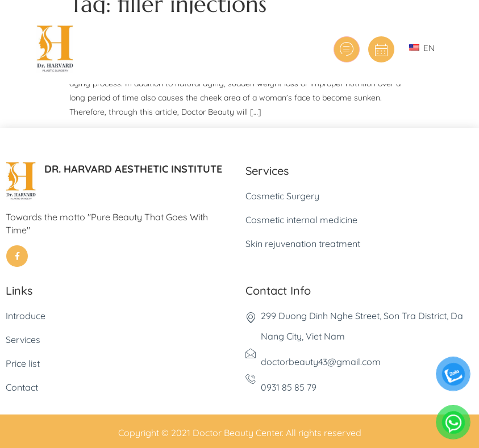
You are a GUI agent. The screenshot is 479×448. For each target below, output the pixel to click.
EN (422, 48)
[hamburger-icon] (347, 49)
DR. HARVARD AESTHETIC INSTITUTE (133, 169)
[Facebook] (17, 256)
